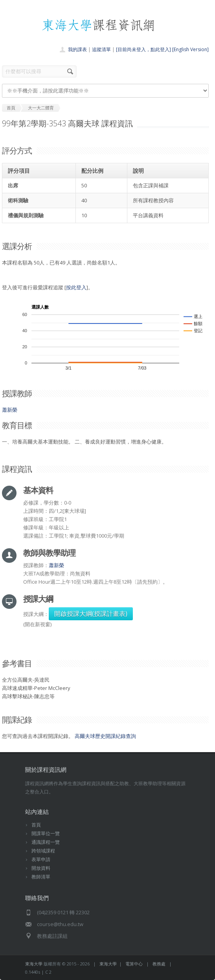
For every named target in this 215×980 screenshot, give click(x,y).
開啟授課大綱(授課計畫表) (91, 614)
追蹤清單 (101, 49)
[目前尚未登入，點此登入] (143, 49)
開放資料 (41, 868)
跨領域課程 (43, 851)
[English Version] (190, 49)
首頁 (36, 825)
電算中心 (134, 964)
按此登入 (76, 287)
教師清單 (41, 877)
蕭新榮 (10, 410)
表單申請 (41, 859)
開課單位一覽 (46, 833)
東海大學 (34, 964)
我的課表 (77, 49)
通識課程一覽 (46, 842)
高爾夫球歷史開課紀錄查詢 (105, 736)
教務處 (159, 964)
